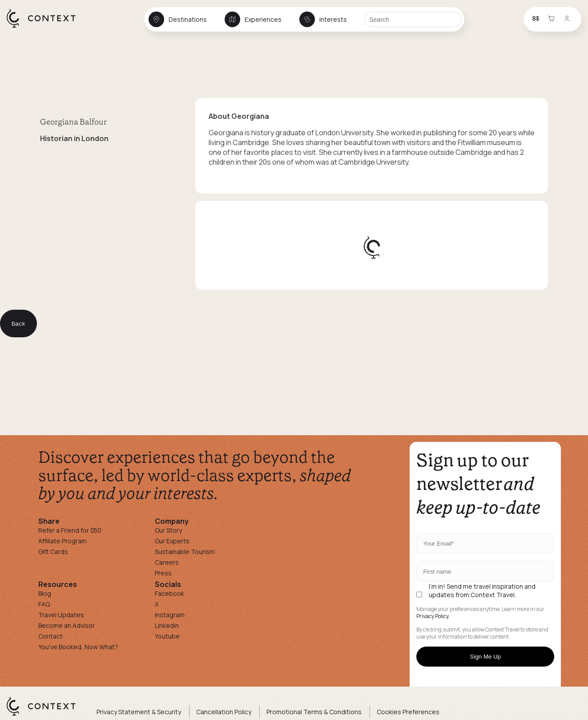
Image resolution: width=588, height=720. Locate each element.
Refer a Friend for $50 (70, 530)
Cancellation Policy (224, 712)
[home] (46, 27)
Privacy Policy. (433, 616)
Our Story (168, 530)
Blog (45, 593)
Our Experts (172, 541)
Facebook (169, 593)
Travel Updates (61, 615)
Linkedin (167, 625)
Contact (50, 636)
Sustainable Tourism (185, 552)
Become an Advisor (66, 625)
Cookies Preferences (408, 712)
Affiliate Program (62, 541)
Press (163, 573)
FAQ (44, 604)
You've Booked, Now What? (78, 647)
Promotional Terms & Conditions (314, 712)
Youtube (167, 636)
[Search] (413, 19)
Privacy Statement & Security (139, 712)
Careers (167, 562)
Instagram (170, 615)
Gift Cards (53, 552)
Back (18, 324)
